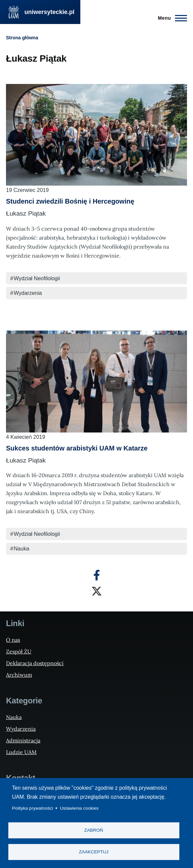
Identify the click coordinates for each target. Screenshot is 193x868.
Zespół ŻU (19, 651)
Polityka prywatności (32, 808)
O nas (13, 640)
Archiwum (19, 675)
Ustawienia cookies (79, 808)
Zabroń (94, 830)
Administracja (23, 740)
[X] (97, 591)
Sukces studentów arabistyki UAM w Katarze (77, 448)
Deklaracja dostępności (35, 663)
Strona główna (22, 38)
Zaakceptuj (94, 852)
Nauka (21, 549)
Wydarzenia (28, 293)
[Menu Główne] (170, 18)
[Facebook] (97, 575)
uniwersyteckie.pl (49, 12)
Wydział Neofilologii (37, 278)
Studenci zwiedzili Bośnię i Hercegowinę (70, 201)
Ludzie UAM (21, 752)
